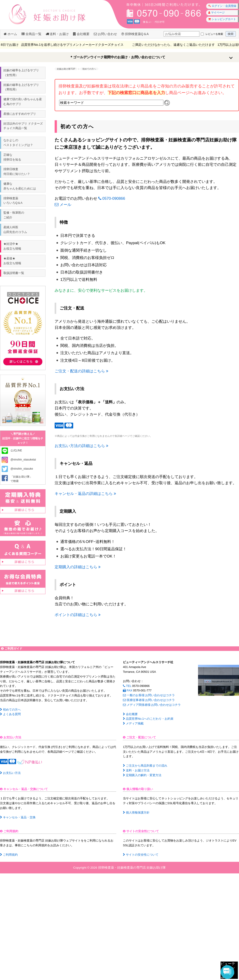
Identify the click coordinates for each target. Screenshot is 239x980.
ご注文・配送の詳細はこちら (81, 371)
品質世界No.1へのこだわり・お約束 (148, 719)
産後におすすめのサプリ (20, 114)
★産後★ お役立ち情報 (12, 261)
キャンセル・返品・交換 (18, 817)
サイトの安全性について (141, 855)
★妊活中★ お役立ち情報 (12, 246)
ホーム (10, 34)
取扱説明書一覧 (14, 273)
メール (63, 205)
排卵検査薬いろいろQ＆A (13, 201)
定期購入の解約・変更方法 (142, 775)
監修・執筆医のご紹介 (14, 215)
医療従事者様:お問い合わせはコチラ (149, 700)
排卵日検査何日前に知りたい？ (17, 171)
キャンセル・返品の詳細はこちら (85, 494)
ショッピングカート (222, 19)
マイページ (216, 13)
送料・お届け (57, 34)
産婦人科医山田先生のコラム (15, 230)
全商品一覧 (31, 34)
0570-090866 (112, 198)
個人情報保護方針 (136, 812)
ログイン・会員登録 (222, 6)
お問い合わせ (105, 34)
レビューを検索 (214, 34)
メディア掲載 (133, 723)
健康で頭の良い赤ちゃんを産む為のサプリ (23, 102)
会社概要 (81, 34)
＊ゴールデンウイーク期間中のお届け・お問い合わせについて (117, 57)
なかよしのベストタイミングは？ (18, 143)
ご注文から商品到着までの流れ (145, 766)
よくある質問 (10, 714)
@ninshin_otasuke (22, 469)
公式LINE (16, 450)
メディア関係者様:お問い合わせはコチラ (152, 705)
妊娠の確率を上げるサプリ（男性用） (21, 87)
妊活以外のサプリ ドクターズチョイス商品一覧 (23, 126)
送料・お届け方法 (136, 770)
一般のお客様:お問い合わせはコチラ (149, 695)
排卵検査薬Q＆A (135, 34)
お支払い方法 (10, 773)
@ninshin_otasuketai (23, 460)
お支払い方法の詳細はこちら (81, 446)
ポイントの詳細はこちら (78, 615)
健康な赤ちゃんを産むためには (20, 186)
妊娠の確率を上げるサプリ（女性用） (21, 73)
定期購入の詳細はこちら (78, 567)
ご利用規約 (9, 855)
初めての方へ (10, 710)
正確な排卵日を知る (12, 157)
